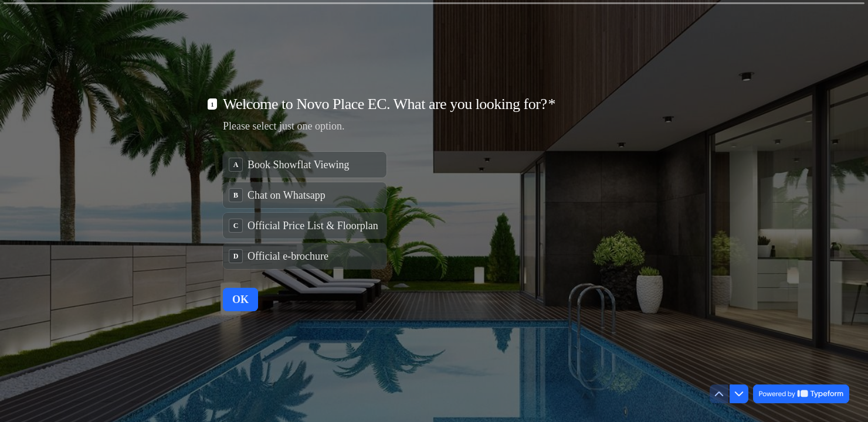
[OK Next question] (240, 300)
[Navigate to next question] (739, 394)
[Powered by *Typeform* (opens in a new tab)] (801, 394)
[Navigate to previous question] (719, 394)
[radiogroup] (305, 210)
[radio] (305, 165)
